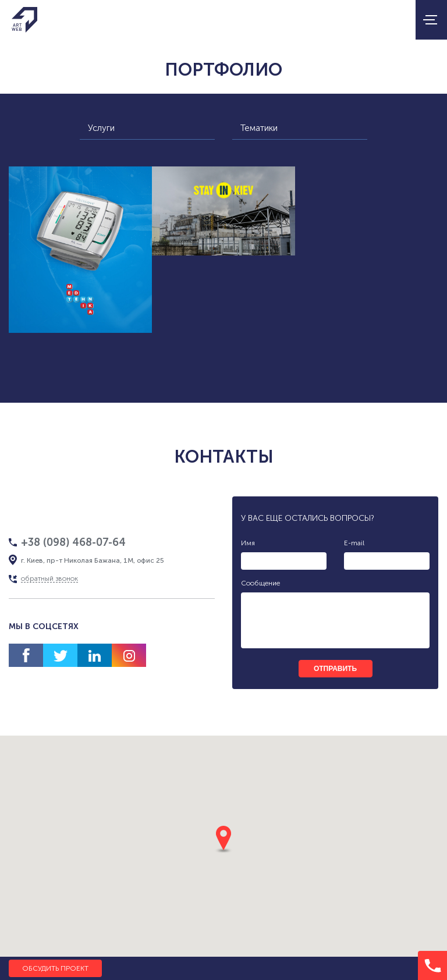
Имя (248, 543)
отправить (335, 669)
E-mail (354, 543)
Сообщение (260, 583)
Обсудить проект (55, 968)
